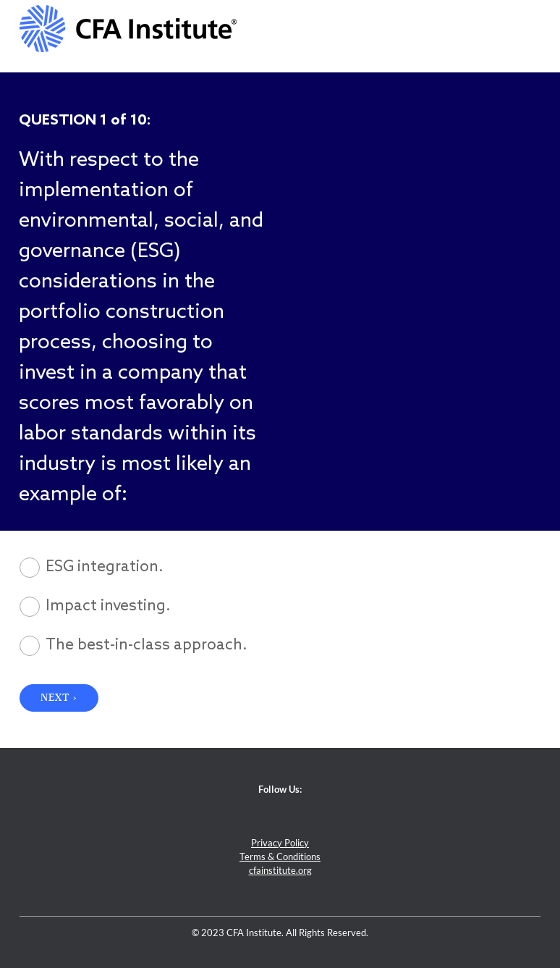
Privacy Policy (280, 843)
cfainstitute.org (280, 871)
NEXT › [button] (59, 698)
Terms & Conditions (280, 857)
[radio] (280, 568)
